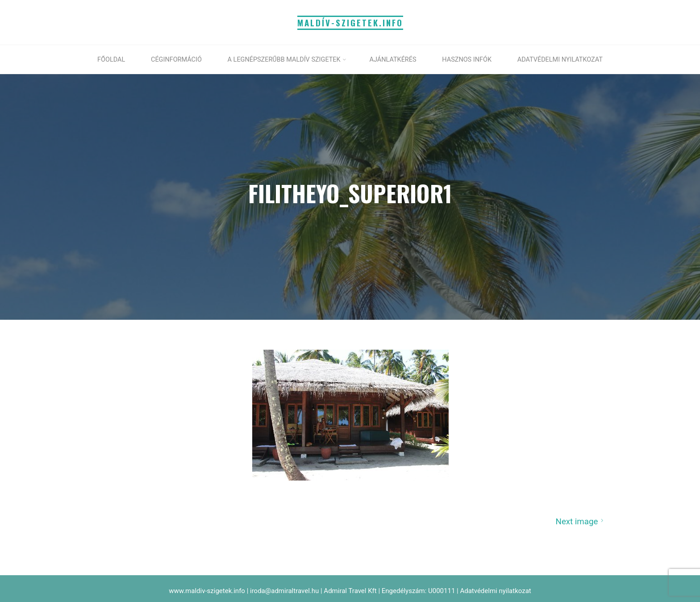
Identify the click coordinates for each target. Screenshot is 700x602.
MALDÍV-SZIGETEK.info (350, 23)
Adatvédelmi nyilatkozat (495, 591)
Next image (581, 521)
